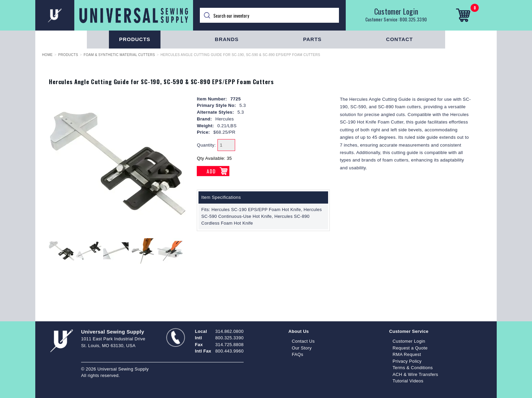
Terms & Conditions (413, 368)
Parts (312, 39)
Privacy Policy (407, 361)
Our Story (302, 348)
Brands (227, 39)
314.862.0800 (230, 331)
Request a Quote (410, 348)
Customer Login (396, 11)
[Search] (269, 15)
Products (135, 39)
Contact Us (303, 341)
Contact (400, 39)
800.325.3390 (413, 19)
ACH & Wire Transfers (415, 374)
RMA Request (407, 354)
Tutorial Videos (408, 381)
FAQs (298, 354)
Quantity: (206, 145)
